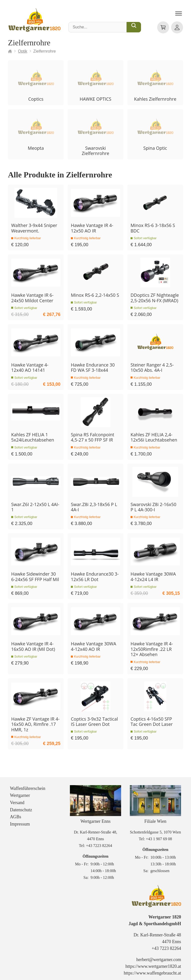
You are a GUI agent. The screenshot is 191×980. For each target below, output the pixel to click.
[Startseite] (10, 51)
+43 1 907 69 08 (159, 834)
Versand (17, 798)
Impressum (20, 819)
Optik (23, 51)
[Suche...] (134, 27)
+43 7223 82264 (99, 841)
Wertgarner (20, 791)
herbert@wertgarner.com (159, 955)
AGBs (16, 812)
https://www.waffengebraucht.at (152, 968)
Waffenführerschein (28, 783)
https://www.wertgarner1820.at (153, 961)
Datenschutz (21, 805)
